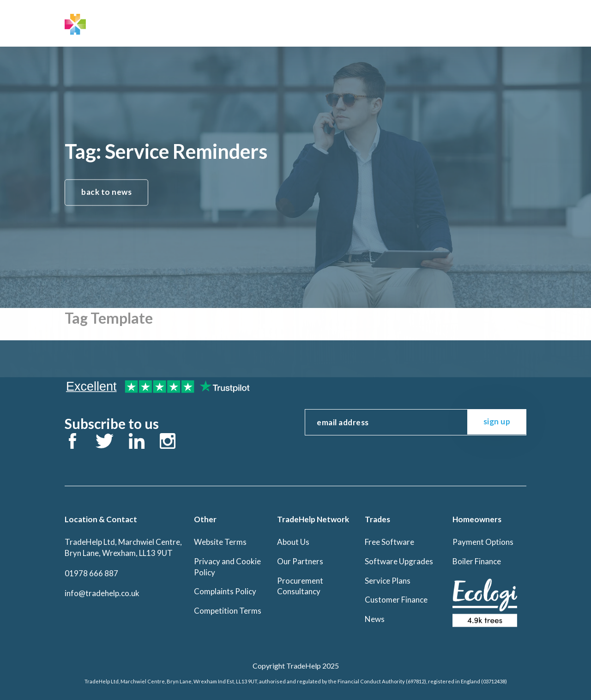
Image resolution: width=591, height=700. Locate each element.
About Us (293, 542)
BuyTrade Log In (492, 22)
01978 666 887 (91, 573)
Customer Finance (396, 600)
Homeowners (294, 22)
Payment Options (483, 542)
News (375, 619)
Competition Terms (228, 611)
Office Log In (415, 22)
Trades (243, 22)
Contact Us (352, 22)
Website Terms (220, 542)
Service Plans (388, 581)
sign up (497, 421)
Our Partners (300, 561)
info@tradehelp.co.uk (102, 593)
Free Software (389, 542)
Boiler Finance (477, 561)
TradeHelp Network (181, 22)
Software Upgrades (399, 561)
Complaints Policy (225, 591)
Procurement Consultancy (300, 586)
